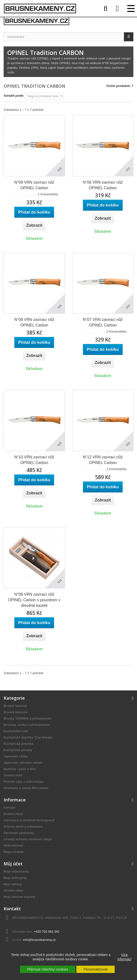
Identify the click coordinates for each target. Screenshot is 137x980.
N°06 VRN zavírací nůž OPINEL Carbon (103, 185)
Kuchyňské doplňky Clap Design (28, 737)
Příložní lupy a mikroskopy (24, 782)
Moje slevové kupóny (20, 897)
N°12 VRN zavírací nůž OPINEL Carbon (103, 460)
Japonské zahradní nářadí (23, 763)
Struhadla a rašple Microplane (26, 788)
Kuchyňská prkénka (19, 744)
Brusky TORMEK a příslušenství (28, 718)
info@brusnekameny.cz (39, 940)
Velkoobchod (13, 846)
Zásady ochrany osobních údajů (28, 839)
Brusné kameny (15, 706)
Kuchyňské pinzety (18, 750)
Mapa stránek (14, 852)
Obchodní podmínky (19, 833)
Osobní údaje (14, 890)
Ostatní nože (13, 775)
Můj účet (13, 864)
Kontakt (9, 808)
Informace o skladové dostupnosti (29, 820)
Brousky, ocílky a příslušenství (27, 725)
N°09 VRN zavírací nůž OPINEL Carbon (34, 322)
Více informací (124, 957)
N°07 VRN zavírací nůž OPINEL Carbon (103, 322)
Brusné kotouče (16, 712)
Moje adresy (13, 884)
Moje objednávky (16, 872)
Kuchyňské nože (16, 731)
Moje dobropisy (15, 878)
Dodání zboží (13, 814)
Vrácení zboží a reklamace (23, 827)
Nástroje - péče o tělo (20, 769)
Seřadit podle (14, 96)
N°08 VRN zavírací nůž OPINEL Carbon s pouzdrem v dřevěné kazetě (34, 600)
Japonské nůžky (16, 756)
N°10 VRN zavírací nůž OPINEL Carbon (34, 460)
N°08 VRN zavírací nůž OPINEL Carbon (34, 185)
